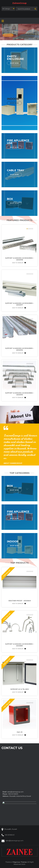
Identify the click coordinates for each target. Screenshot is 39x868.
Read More (8, 35)
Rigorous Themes (20, 862)
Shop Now (14, 63)
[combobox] (8, 9)
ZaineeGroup (19, 3)
